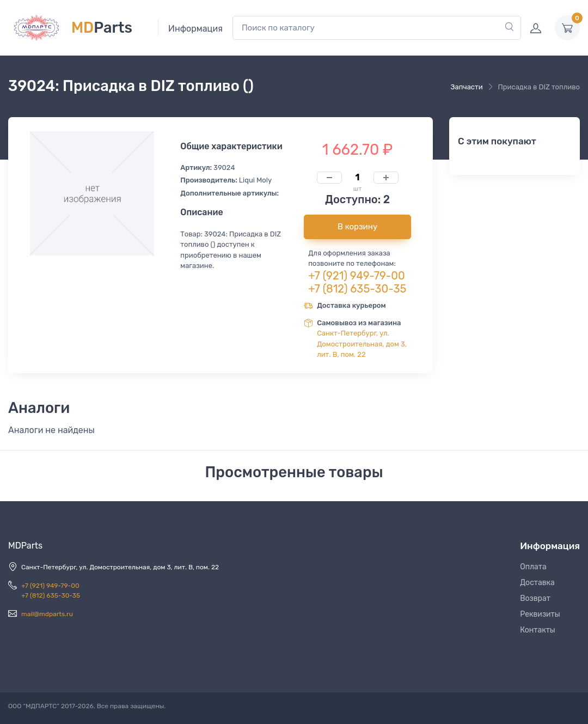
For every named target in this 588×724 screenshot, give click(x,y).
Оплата (533, 567)
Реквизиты (540, 614)
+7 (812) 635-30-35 (357, 289)
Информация (195, 29)
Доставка (537, 583)
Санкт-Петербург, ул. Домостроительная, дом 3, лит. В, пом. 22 (362, 344)
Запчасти (467, 87)
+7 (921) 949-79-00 (357, 276)
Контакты (538, 630)
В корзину (357, 227)
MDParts (25, 546)
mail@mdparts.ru (47, 614)
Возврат (535, 598)
